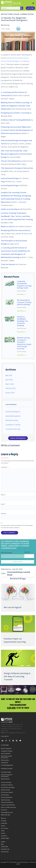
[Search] (22, 8)
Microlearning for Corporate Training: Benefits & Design (24, 302)
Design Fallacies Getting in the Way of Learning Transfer (17, 676)
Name (3, 495)
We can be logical (13, 607)
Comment (5, 467)
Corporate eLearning (13, 429)
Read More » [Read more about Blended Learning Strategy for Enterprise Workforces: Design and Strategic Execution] (22, 355)
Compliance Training (13, 425)
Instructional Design (10, 14)
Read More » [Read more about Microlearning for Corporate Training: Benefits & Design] (22, 311)
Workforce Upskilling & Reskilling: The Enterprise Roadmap (23, 321)
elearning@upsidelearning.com (15, 733)
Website (4, 514)
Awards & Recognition (13, 416)
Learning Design (27, 14)
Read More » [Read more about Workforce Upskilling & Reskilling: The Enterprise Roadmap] (22, 332)
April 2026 (9, 380)
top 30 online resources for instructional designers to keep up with (15, 61)
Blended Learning (12, 420)
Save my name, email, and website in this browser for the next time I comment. (17, 526)
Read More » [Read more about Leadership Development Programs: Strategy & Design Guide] (22, 294)
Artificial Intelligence (13, 412)
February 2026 (11, 388)
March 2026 (10, 384)
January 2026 (10, 393)
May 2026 (9, 375)
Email (3, 504)
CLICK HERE (11, 708)
